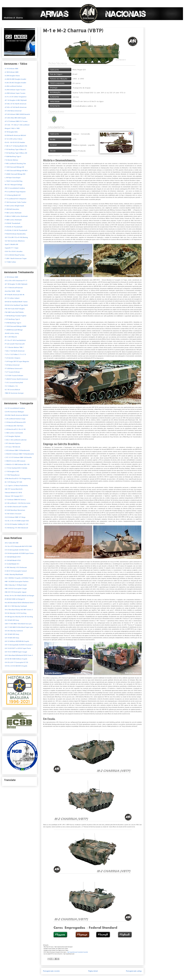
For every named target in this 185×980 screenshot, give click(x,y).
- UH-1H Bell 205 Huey (12, 638)
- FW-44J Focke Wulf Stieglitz (14, 309)
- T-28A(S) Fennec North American (16, 379)
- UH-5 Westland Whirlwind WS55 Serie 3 (18, 655)
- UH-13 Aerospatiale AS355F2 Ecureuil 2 (18, 645)
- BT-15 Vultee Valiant (12, 298)
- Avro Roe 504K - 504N (12, 291)
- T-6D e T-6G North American (14, 351)
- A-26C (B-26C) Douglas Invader (15, 83)
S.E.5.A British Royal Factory (14, 255)
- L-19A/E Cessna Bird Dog (13, 181)
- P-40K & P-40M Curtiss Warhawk (16, 216)
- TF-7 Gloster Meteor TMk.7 (14, 347)
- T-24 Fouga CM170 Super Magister (17, 361)
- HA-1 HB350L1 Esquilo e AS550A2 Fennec (19, 578)
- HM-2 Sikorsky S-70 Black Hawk (15, 585)
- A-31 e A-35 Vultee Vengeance (15, 97)
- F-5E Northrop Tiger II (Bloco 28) (16, 153)
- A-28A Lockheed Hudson (13, 86)
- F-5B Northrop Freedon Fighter (15, 316)
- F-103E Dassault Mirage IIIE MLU (16, 171)
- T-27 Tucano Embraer (12, 372)
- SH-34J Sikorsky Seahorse (13, 631)
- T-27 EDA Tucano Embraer (14, 376)
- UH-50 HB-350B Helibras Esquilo (16, 659)
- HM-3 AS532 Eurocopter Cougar (15, 589)
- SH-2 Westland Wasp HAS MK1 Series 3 (18, 610)
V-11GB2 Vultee (10, 262)
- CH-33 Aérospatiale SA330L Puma (16, 550)
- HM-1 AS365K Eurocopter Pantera (16, 581)
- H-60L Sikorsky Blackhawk (13, 574)
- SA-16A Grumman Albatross (14, 241)
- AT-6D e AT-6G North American (15, 107)
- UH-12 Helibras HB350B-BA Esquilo (17, 641)
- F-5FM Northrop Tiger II (13, 323)
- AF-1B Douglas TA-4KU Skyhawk (16, 284)
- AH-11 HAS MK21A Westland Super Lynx (19, 627)
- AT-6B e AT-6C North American (15, 104)
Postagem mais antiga (134, 971)
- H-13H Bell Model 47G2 (12, 560)
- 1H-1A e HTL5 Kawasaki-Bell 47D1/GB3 (18, 546)
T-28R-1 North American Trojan (16, 258)
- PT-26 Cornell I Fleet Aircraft (14, 344)
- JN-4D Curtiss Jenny (11, 333)
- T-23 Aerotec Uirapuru (12, 358)
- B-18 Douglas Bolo (11, 132)
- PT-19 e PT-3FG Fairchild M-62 (15, 340)
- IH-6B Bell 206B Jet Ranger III (14, 599)
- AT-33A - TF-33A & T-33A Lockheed (17, 125)
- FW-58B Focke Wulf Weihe (14, 312)
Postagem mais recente (51, 971)
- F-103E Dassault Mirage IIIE (14, 167)
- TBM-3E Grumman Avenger (14, 393)
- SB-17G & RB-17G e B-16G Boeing (16, 237)
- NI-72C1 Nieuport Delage (13, 185)
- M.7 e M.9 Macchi (10, 337)
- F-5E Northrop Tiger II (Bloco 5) (15, 149)
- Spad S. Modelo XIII (11, 244)
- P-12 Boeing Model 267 (12, 195)
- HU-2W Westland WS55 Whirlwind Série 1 (19, 603)
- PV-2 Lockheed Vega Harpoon (15, 192)
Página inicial (93, 971)
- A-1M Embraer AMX (11, 72)
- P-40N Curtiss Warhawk (13, 220)
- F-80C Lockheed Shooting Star (15, 164)
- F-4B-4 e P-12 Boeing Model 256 (16, 146)
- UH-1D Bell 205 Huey (12, 634)
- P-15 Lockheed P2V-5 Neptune (15, 199)
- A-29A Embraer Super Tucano (15, 90)
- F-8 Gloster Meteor (11, 160)
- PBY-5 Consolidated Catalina (14, 188)
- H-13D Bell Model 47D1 (12, 557)
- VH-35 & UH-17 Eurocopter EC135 (16, 662)
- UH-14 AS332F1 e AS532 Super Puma (17, 648)
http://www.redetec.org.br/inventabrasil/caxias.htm (78, 952)
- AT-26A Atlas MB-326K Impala (15, 118)
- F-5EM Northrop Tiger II (13, 156)
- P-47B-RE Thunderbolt (12, 223)
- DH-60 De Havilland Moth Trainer (16, 302)
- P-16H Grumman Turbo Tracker (15, 202)
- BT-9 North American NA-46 (14, 295)
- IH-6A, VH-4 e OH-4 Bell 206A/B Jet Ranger (19, 596)
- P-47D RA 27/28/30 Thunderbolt (16, 230)
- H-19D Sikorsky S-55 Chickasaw (15, 567)
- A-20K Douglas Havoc (12, 76)
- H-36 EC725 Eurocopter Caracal (15, 571)
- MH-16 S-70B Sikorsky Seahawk (15, 606)
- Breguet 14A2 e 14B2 (12, 128)
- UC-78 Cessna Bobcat (12, 390)
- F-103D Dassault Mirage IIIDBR (15, 326)
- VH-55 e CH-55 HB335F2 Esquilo (16, 666)
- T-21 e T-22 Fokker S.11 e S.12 (15, 354)
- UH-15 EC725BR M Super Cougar (16, 652)
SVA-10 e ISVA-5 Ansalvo (13, 251)
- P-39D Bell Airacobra (12, 209)
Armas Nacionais (3, 7)
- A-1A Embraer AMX (11, 69)
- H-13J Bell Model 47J (12, 564)
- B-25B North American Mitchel (15, 135)
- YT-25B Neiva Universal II (13, 368)
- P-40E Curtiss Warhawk (13, 213)
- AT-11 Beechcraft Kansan (13, 288)
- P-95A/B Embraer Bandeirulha (15, 234)
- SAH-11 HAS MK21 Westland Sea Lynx (18, 624)
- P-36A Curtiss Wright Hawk (14, 206)
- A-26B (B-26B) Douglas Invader (15, 79)
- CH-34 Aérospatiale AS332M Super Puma (19, 553)
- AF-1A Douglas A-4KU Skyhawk (15, 100)
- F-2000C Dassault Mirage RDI (15, 174)
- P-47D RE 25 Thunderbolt (13, 227)
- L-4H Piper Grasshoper (12, 178)
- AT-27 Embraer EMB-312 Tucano (16, 121)
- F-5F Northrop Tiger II (12, 319)
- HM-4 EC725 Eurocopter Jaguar (15, 592)
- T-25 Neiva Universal (12, 365)
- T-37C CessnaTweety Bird (13, 383)
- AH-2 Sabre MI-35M (11, 543)
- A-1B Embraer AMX (11, 277)
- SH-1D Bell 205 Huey (12, 620)
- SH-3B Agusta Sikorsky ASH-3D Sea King (18, 617)
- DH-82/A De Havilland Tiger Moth (16, 305)
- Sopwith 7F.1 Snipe (11, 248)
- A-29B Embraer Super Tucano (15, 93)
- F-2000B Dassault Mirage (13, 330)
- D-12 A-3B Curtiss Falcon (13, 139)
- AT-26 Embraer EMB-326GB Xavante (17, 114)
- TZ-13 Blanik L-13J (11, 386)
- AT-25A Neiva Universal (13, 111)
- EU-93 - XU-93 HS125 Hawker (15, 142)
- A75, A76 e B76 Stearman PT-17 (16, 281)
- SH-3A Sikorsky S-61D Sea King (15, 613)
